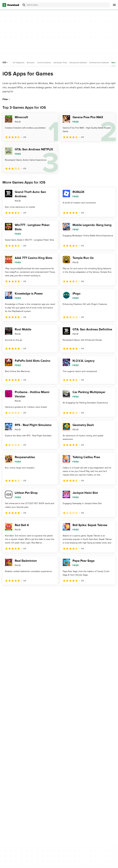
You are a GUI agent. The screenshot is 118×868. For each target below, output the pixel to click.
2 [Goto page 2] (14, 591)
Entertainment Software (99, 63)
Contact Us (48, 778)
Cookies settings (90, 792)
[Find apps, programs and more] (66, 5)
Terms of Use (89, 773)
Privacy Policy (89, 767)
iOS (5, 62)
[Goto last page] (110, 591)
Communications (44, 63)
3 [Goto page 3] (22, 591)
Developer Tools (60, 63)
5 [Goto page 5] (37, 591)
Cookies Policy (89, 778)
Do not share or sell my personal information (93, 785)
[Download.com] (11, 5)
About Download (51, 767)
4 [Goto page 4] (29, 591)
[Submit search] (24, 5)
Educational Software (78, 63)
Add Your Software (52, 773)
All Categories (19, 63)
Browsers (31, 63)
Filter (7, 99)
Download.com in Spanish (55, 783)
